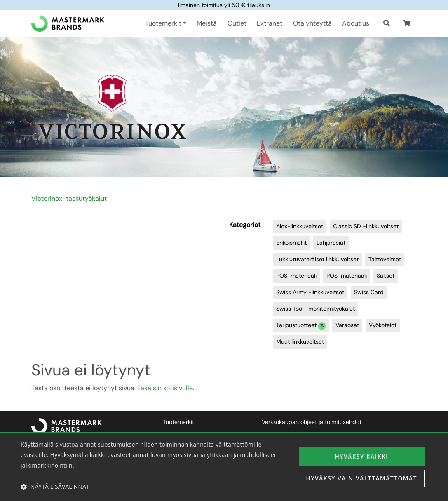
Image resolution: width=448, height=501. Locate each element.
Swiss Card (369, 292)
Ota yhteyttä (312, 23)
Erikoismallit (291, 243)
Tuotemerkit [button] (163, 23)
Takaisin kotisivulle (165, 388)
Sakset (386, 276)
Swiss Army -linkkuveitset (310, 292)
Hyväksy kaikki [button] (360, 456)
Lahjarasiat (331, 243)
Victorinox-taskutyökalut (69, 198)
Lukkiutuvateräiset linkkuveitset (317, 259)
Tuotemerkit (178, 422)
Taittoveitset (385, 259)
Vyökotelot (383, 325)
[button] (407, 23)
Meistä (207, 23)
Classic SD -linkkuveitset (366, 226)
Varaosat (347, 325)
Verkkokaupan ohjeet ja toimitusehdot (312, 422)
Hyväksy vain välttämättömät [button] (360, 479)
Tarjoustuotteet (301, 326)
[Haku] (387, 23)
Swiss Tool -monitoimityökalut (315, 309)
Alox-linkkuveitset (300, 226)
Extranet (270, 23)
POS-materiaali (296, 276)
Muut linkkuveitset (300, 342)
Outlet (237, 23)
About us (356, 23)
